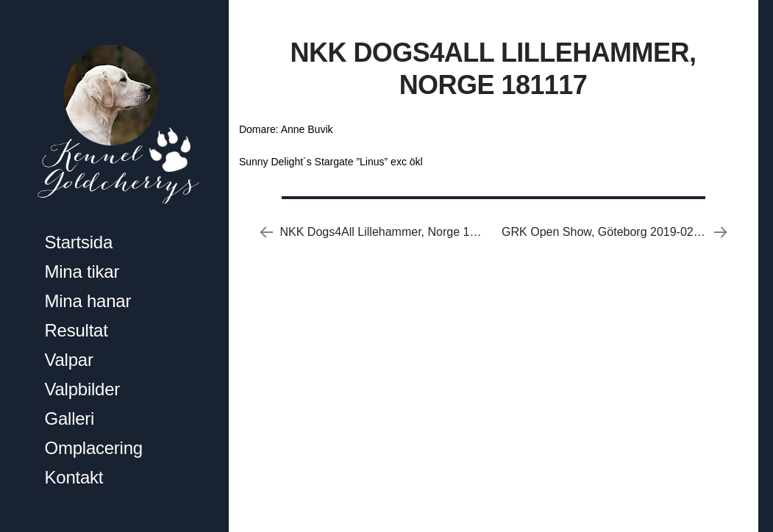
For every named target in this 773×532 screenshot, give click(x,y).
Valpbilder (83, 389)
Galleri (70, 418)
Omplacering (94, 448)
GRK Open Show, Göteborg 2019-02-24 (606, 232)
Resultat (76, 330)
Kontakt (74, 477)
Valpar (69, 360)
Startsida (79, 242)
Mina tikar (82, 272)
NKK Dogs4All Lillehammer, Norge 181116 (391, 232)
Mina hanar (88, 301)
